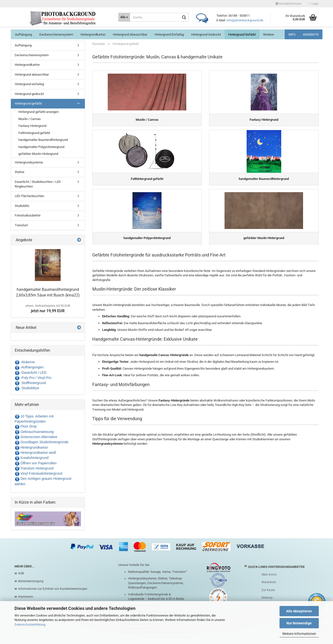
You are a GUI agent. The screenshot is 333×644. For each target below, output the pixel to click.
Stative (20, 172)
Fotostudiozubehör (28, 215)
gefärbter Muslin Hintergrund (38, 154)
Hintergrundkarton (93, 34)
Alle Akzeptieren (299, 611)
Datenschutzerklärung (30, 624)
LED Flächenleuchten (29, 196)
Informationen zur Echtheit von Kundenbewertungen (53, 589)
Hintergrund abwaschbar (130, 34)
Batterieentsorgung (31, 581)
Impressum (26, 597)
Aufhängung (23, 34)
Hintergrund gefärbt (242, 34)
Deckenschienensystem (56, 34)
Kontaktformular (288, 4)
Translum (21, 225)
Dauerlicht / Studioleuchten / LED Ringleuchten (38, 184)
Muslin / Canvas (30, 119)
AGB (21, 573)
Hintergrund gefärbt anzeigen (39, 112)
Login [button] (314, 4)
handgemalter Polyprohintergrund (41, 147)
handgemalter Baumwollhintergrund (43, 140)
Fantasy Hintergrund (32, 126)
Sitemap (267, 598)
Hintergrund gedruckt (206, 34)
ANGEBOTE (311, 34)
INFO (292, 34)
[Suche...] (124, 17)
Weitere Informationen (299, 634)
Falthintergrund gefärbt (34, 133)
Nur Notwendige (299, 623)
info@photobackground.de (245, 20)
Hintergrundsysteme (29, 162)
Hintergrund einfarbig (169, 34)
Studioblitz (22, 206)
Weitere (268, 34)
